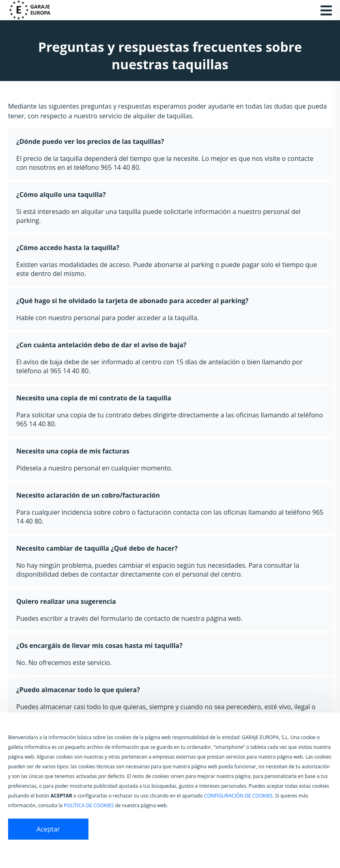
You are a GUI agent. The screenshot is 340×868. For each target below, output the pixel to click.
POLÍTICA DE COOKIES (89, 805)
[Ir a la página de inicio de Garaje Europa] (34, 10)
